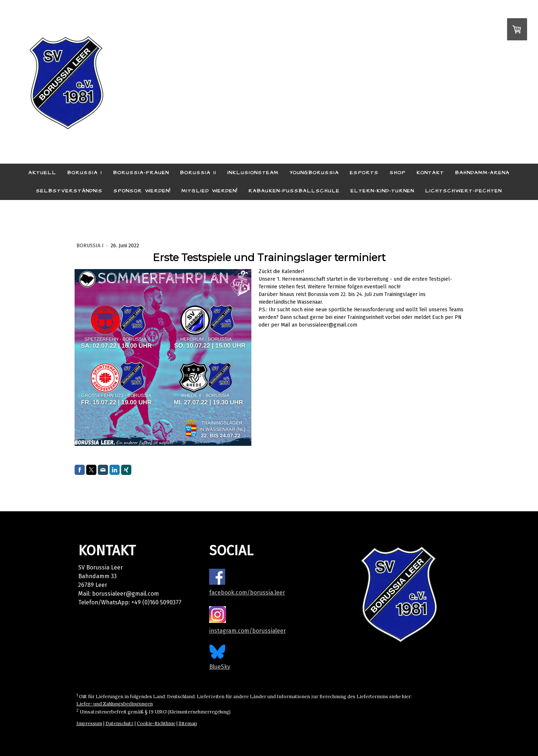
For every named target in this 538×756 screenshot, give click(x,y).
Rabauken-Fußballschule (294, 191)
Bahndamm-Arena (482, 173)
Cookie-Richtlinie (156, 723)
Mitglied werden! (210, 191)
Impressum (89, 723)
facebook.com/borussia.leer (247, 593)
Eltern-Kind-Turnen (382, 191)
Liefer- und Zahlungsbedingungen (115, 704)
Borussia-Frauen (141, 173)
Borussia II (198, 173)
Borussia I (85, 173)
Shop (398, 173)
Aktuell (42, 173)
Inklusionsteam (253, 173)
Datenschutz (119, 723)
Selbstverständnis (69, 191)
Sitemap (188, 723)
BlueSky (220, 667)
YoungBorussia (314, 173)
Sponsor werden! (142, 191)
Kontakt (430, 173)
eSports (364, 173)
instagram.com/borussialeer (248, 631)
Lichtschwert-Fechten (464, 191)
